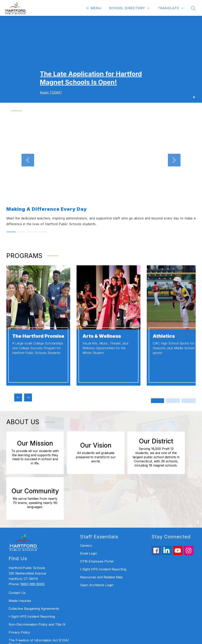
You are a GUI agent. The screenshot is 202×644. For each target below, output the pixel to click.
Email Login (89, 512)
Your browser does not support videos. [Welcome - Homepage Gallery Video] (101, 59)
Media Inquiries (20, 560)
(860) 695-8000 (32, 543)
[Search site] (193, 8)
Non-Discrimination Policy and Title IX (37, 583)
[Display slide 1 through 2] (157, 401)
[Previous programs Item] (18, 397)
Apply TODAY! (51, 92)
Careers (86, 504)
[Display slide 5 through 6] (189, 401)
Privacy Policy (19, 591)
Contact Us (17, 552)
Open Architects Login (97, 544)
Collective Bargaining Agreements (34, 567)
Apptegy (110, 638)
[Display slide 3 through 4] (173, 401)
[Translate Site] (171, 8)
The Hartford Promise (38, 336)
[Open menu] (93, 8)
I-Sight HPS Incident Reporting (32, 575)
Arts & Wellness (102, 336)
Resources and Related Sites (101, 536)
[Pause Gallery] (194, 97)
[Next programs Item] (28, 397)
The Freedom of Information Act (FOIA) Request (39, 601)
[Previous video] (17, 160)
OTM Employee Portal (97, 520)
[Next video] (185, 160)
